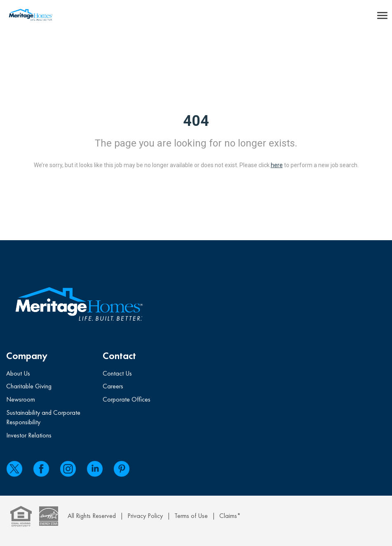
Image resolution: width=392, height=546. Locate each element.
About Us (18, 373)
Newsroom (21, 399)
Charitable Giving (29, 386)
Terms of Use (191, 516)
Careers (113, 386)
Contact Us (117, 373)
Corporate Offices (127, 399)
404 (196, 121)
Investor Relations (29, 435)
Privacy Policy (145, 516)
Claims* (230, 516)
